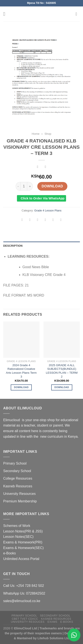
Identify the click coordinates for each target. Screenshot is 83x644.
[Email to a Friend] (45, 220)
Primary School (15, 463)
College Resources (18, 478)
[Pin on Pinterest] (53, 220)
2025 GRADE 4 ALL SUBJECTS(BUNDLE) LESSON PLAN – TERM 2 (62, 371)
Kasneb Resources (18, 486)
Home (36, 134)
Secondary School (17, 471)
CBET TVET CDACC (25, 619)
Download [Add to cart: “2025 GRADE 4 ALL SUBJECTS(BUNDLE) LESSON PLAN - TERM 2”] (62, 387)
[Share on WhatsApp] (22, 220)
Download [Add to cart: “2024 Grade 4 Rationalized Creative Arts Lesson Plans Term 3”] (21, 387)
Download (52, 186)
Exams (52, 622)
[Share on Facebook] (30, 220)
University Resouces (28, 622)
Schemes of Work (17, 526)
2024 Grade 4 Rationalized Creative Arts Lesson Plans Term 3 (21, 371)
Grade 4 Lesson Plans (48, 210)
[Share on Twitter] (38, 220)
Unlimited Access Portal (21, 559)
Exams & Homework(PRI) (23, 542)
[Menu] (6, 14)
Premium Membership (20, 501)
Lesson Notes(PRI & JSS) (23, 531)
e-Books (10, 553)
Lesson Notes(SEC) (18, 537)
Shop (48, 134)
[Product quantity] (24, 186)
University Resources (19, 494)
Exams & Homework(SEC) (23, 548)
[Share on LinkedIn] (61, 220)
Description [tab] (13, 246)
